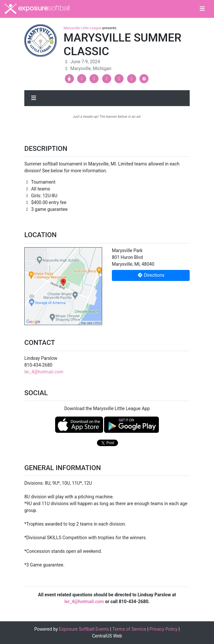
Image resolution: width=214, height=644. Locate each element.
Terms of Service (129, 629)
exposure (37, 9)
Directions (151, 275)
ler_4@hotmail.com (44, 372)
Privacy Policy (163, 629)
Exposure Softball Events (84, 629)
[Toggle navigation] (202, 9)
